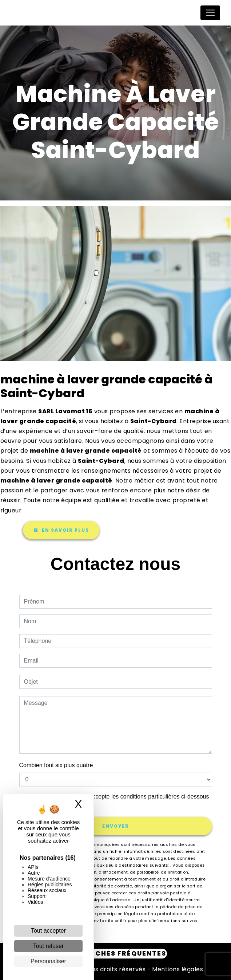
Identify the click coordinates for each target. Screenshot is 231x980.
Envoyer (116, 826)
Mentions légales (177, 969)
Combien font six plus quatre (56, 765)
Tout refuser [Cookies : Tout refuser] (48, 946)
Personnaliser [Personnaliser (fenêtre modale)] (48, 961)
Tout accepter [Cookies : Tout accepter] (48, 931)
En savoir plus (61, 530)
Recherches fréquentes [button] (116, 953)
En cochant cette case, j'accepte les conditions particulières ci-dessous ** (118, 801)
